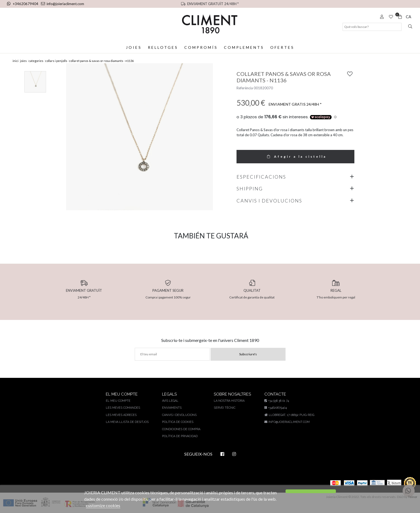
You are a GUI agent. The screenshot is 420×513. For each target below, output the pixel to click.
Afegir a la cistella (295, 156)
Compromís (201, 47)
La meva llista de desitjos (127, 422)
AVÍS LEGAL (169, 401)
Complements (244, 47)
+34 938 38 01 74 (276, 401)
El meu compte (119, 401)
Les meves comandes (123, 408)
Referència (245, 88)
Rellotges (163, 47)
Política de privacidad (179, 436)
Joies (134, 47)
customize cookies (103, 505)
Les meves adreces (122, 415)
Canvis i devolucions (178, 415)
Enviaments (171, 408)
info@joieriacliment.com (61, 4)
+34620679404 (22, 4)
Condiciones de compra (180, 429)
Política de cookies (177, 422)
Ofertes (282, 47)
